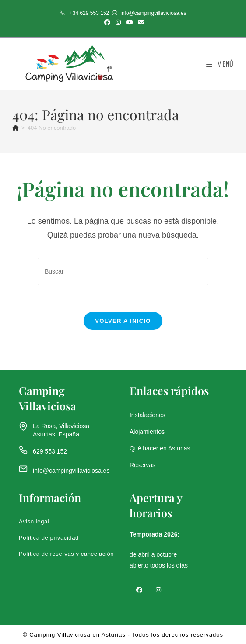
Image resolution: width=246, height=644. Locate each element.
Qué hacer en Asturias (160, 448)
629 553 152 (50, 451)
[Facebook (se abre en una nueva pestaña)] (107, 22)
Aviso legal (34, 521)
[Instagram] (158, 589)
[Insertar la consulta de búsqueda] (123, 272)
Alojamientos (147, 432)
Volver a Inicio (123, 321)
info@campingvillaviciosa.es (71, 471)
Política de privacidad (49, 538)
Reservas (142, 465)
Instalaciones (148, 415)
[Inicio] (16, 128)
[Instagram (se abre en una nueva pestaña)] (118, 22)
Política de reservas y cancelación (66, 554)
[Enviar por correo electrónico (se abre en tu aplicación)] (140, 22)
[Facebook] (139, 589)
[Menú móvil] (220, 64)
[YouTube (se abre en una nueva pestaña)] (130, 22)
